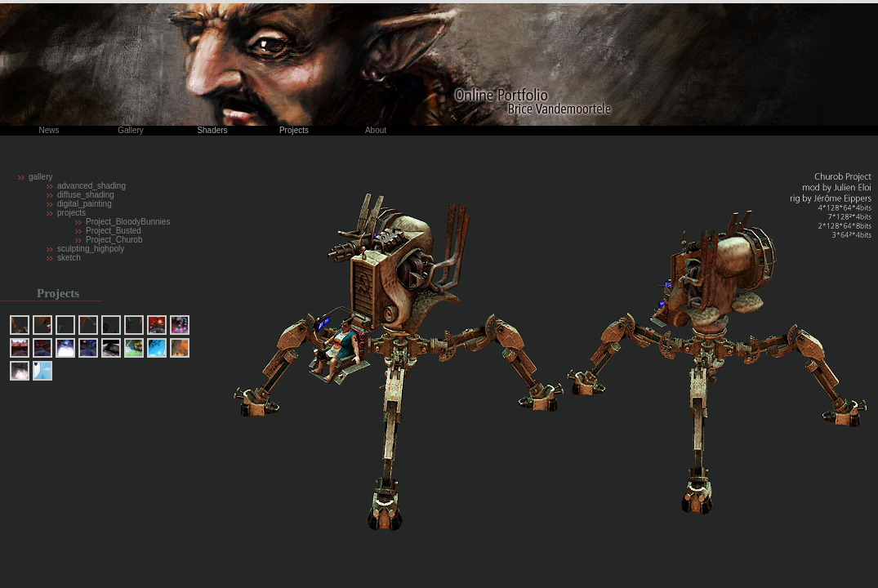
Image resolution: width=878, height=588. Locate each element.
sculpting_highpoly (91, 249)
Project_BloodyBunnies (128, 222)
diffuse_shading (86, 195)
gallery (40, 177)
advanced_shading (91, 186)
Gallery (131, 130)
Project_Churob (114, 240)
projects (71, 213)
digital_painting (85, 204)
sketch (69, 258)
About (376, 130)
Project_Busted (114, 231)
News (49, 130)
